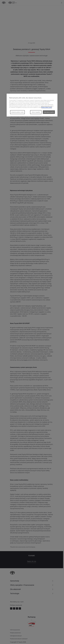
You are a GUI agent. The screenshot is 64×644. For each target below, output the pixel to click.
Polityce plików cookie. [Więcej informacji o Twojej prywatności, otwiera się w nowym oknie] (47, 107)
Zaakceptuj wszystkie (49, 112)
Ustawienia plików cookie (17, 112)
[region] (32, 105)
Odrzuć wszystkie (36, 112)
